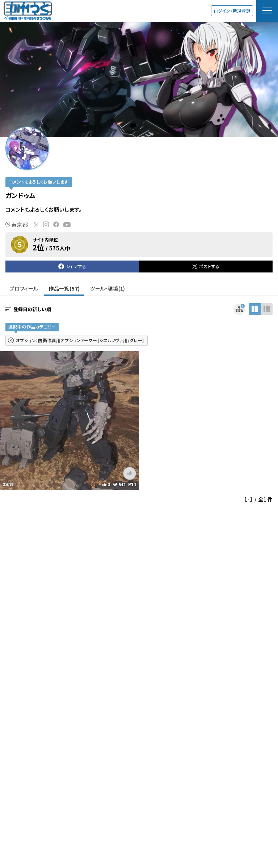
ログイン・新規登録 (232, 11)
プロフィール (24, 288)
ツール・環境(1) (108, 288)
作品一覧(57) (64, 288)
